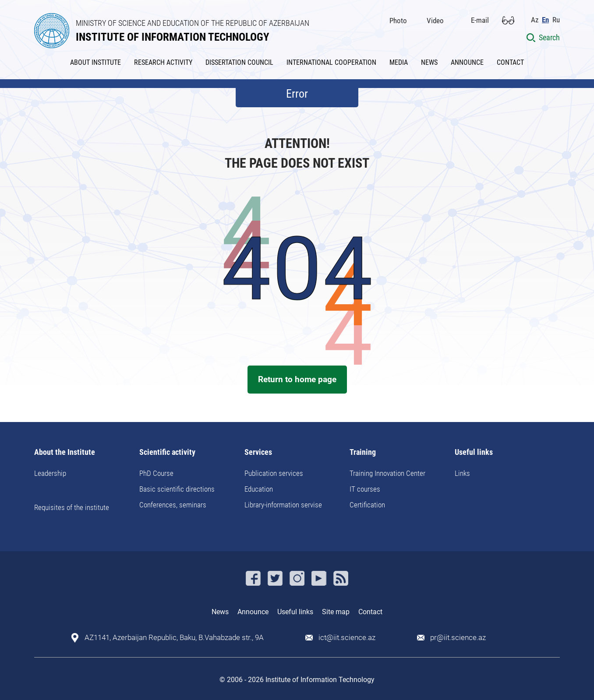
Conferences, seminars (173, 505)
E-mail (480, 20)
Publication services (274, 473)
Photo (398, 21)
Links (462, 473)
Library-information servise (283, 505)
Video (435, 21)
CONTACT (510, 62)
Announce (253, 612)
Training (363, 452)
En (545, 20)
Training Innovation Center (387, 473)
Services (258, 452)
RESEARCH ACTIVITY (163, 62)
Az (535, 20)
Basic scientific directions (177, 489)
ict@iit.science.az (347, 638)
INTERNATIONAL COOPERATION (331, 62)
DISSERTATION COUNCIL (239, 62)
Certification (367, 505)
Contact (370, 612)
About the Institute (65, 452)
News (220, 612)
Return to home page (297, 379)
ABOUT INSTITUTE (95, 62)
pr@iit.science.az (458, 638)
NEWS (429, 62)
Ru (556, 20)
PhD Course (156, 473)
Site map (336, 612)
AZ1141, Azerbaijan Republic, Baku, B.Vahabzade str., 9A (174, 638)
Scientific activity (167, 452)
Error (297, 94)
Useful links (474, 452)
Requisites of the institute (72, 507)
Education (259, 489)
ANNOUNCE (467, 62)
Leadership (50, 473)
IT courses (365, 489)
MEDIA (399, 62)
